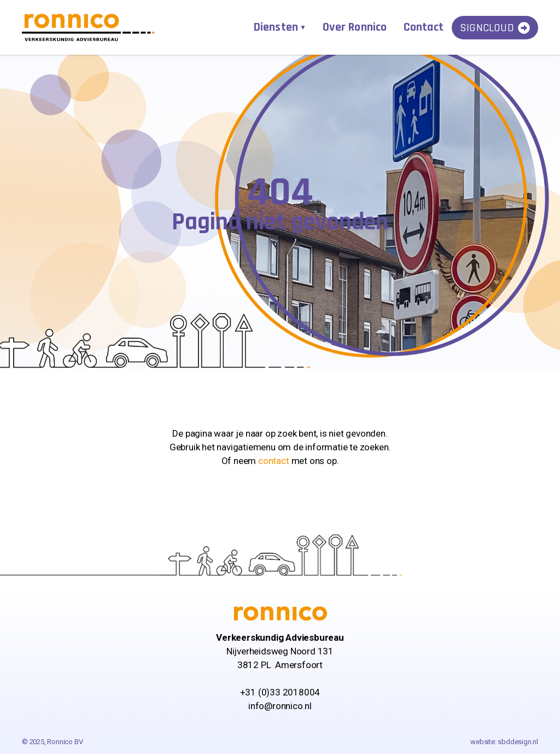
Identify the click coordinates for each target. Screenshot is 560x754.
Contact (424, 27)
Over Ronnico (355, 27)
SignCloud (495, 28)
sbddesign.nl (518, 742)
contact (274, 461)
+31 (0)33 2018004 (280, 692)
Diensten (276, 27)
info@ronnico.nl (280, 706)
